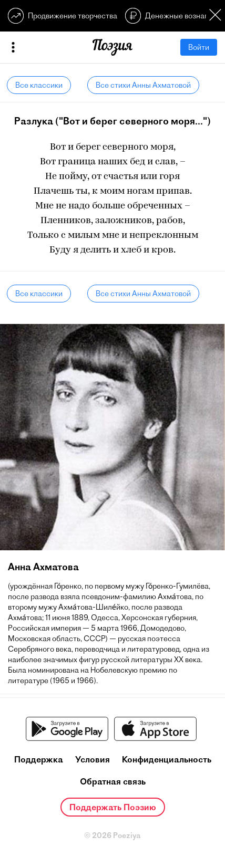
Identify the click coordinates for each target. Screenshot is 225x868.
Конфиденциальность (167, 759)
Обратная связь (113, 781)
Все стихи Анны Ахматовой (143, 85)
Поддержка (39, 759)
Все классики (39, 85)
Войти (199, 47)
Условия (93, 759)
